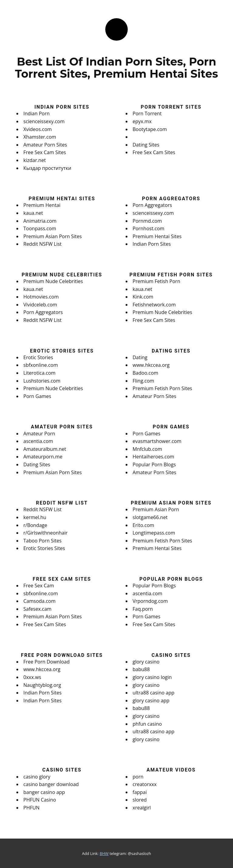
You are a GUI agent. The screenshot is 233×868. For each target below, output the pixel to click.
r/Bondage (35, 525)
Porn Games (37, 396)
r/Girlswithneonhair (46, 533)
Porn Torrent (147, 113)
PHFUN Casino (40, 800)
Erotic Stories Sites (44, 548)
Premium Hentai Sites (157, 236)
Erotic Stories (38, 357)
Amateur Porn (39, 434)
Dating (140, 357)
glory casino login (152, 677)
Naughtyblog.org (42, 685)
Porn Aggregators (152, 205)
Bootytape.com (150, 129)
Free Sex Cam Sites (45, 152)
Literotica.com (39, 373)
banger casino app (44, 792)
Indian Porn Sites (152, 244)
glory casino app (151, 701)
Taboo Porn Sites (42, 541)
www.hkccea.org (151, 365)
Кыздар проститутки (47, 168)
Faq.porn (143, 609)
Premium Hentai (42, 205)
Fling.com (143, 381)
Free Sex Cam (39, 586)
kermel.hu (35, 517)
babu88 (141, 669)
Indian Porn (37, 113)
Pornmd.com (147, 221)
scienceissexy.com (44, 121)
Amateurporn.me (43, 457)
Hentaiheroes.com (153, 457)
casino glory (37, 777)
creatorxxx (145, 784)
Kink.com (143, 297)
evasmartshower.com (157, 441)
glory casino (146, 662)
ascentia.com (38, 441)
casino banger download (51, 784)
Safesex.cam (37, 609)
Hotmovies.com (41, 297)
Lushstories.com (42, 381)
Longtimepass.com (154, 533)
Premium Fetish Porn (156, 281)
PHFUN (31, 808)
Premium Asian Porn (156, 509)
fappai (140, 792)
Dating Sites (146, 145)
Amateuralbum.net (45, 449)
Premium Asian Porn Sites (52, 236)
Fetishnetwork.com (154, 305)
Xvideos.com (38, 129)
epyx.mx (142, 121)
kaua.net (33, 213)
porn (138, 777)
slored (140, 800)
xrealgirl (142, 808)
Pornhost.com (149, 228)
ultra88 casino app (154, 693)
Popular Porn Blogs (154, 464)
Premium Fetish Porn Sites (162, 388)
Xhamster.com (40, 137)
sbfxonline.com (41, 365)
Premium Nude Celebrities (53, 281)
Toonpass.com (40, 228)
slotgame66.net (150, 517)
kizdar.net (35, 160)
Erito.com (143, 525)
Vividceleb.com (40, 305)
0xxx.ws (32, 677)
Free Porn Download (46, 662)
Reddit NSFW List (42, 244)
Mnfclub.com (147, 449)
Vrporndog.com (150, 601)
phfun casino (147, 724)
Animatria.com (40, 221)
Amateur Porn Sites (45, 145)
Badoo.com (145, 373)
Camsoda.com (39, 601)
